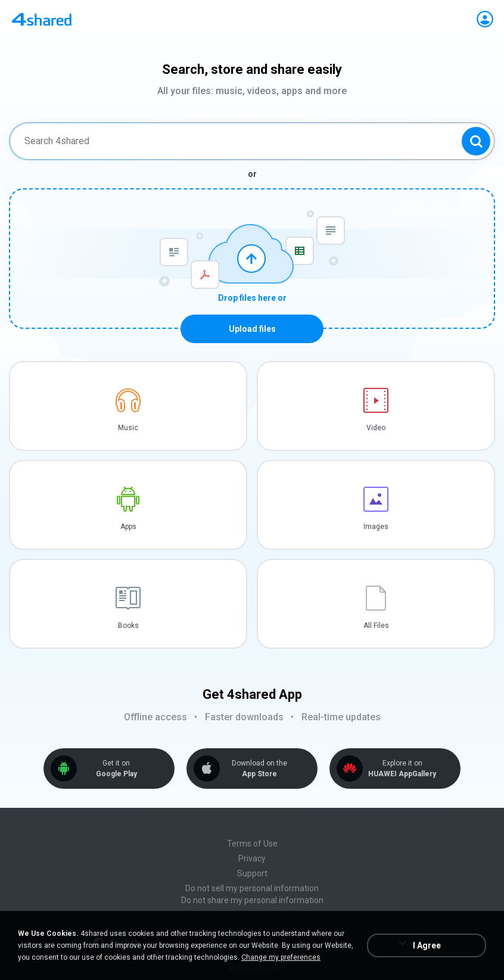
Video (376, 428)
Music (128, 428)
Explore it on (402, 769)
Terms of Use (252, 844)
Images (376, 527)
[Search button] (476, 141)
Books (128, 626)
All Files (376, 626)
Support (252, 873)
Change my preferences (281, 957)
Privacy (252, 858)
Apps (128, 527)
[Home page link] (42, 19)
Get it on (116, 769)
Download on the (259, 769)
